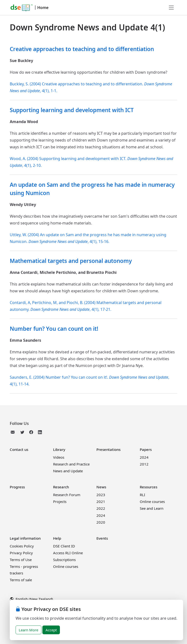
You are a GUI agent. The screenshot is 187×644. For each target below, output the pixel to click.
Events (102, 538)
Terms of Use (21, 560)
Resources (149, 487)
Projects (60, 501)
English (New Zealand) (32, 599)
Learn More (28, 630)
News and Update (68, 471)
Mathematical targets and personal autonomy (71, 261)
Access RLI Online (68, 553)
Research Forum (67, 495)
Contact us (19, 449)
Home (43, 8)
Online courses (152, 501)
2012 (144, 464)
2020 (101, 522)
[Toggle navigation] (171, 8)
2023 (101, 495)
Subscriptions (64, 560)
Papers (146, 449)
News (101, 487)
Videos (59, 457)
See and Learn (152, 508)
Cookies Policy (22, 546)
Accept (51, 630)
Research (61, 487)
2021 (101, 501)
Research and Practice (71, 464)
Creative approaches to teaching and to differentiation (82, 49)
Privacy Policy (21, 553)
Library (59, 449)
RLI (142, 495)
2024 (144, 457)
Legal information (25, 538)
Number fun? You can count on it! (54, 329)
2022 (101, 508)
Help (57, 538)
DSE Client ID (64, 546)
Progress (17, 487)
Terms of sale (21, 580)
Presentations (108, 449)
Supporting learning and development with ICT (72, 110)
